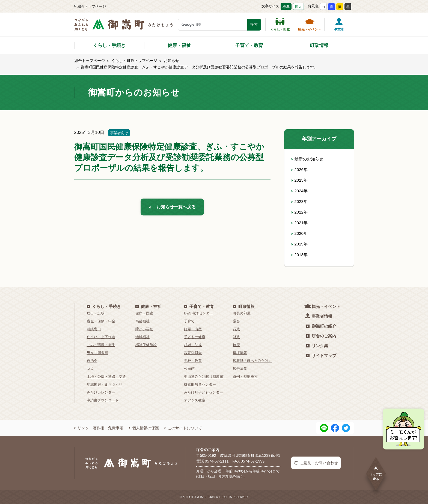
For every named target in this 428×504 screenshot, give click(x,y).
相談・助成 (193, 345)
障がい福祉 (144, 329)
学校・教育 (193, 361)
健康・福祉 (179, 45)
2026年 (300, 169)
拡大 (298, 7)
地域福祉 (142, 337)
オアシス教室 (195, 400)
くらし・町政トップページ (134, 61)
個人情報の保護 (144, 428)
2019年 (300, 244)
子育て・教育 (249, 45)
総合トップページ (90, 6)
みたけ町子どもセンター (203, 392)
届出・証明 (96, 313)
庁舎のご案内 (321, 336)
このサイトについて (183, 428)
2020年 (300, 233)
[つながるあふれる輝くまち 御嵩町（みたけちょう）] (124, 27)
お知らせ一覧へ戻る (172, 208)
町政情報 (319, 45)
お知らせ (171, 61)
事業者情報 (319, 316)
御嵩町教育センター (200, 384)
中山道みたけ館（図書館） (205, 376)
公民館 (189, 369)
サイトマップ (321, 355)
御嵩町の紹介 (321, 326)
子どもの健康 (195, 337)
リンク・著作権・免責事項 (99, 428)
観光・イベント (310, 25)
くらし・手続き (109, 45)
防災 (90, 369)
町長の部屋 (242, 313)
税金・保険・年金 (101, 321)
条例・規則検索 (245, 376)
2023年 (300, 201)
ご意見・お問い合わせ (316, 463)
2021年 (300, 223)
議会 (236, 321)
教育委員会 (193, 353)
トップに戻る (376, 473)
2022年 (300, 212)
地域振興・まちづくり (105, 384)
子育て (189, 321)
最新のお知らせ (308, 159)
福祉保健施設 (146, 345)
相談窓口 (94, 329)
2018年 (300, 255)
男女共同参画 (97, 353)
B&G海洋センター (198, 313)
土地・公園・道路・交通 (106, 376)
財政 (236, 337)
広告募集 (240, 369)
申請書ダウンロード (103, 400)
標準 (286, 7)
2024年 (300, 191)
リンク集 (317, 346)
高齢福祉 (142, 321)
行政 (236, 329)
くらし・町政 (280, 25)
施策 (236, 345)
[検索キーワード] (213, 25)
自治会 (92, 361)
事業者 (339, 25)
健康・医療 (144, 313)
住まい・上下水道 (101, 337)
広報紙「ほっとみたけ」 (252, 361)
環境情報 (240, 353)
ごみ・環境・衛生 (101, 345)
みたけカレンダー (101, 392)
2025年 (300, 180)
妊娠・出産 (193, 329)
